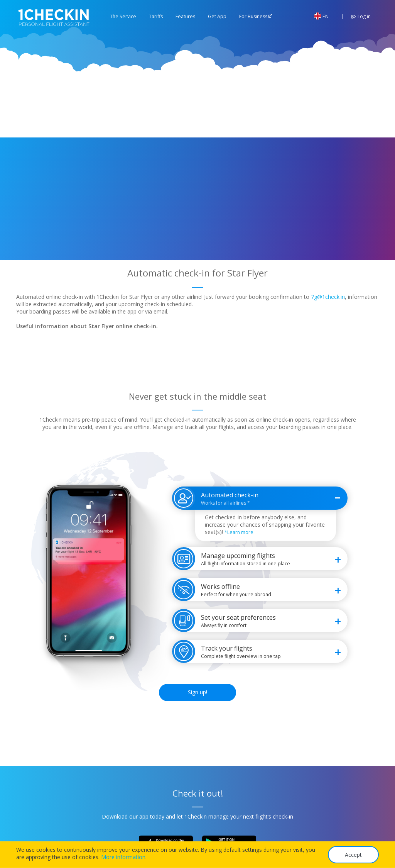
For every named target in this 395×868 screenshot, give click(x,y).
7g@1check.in (328, 297)
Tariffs (156, 16)
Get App (217, 16)
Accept (353, 855)
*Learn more (239, 532)
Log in (360, 16)
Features (185, 16)
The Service (123, 16)
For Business (253, 16)
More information (123, 857)
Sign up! (197, 692)
